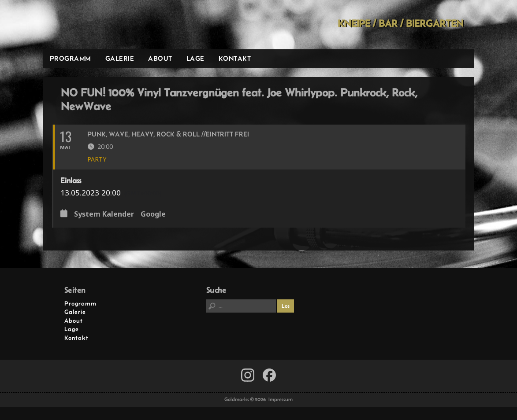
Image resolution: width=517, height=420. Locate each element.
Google (153, 214)
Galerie (120, 58)
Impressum (281, 399)
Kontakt (235, 58)
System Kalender (104, 214)
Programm (71, 58)
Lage (195, 58)
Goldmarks (106, 25)
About (160, 58)
